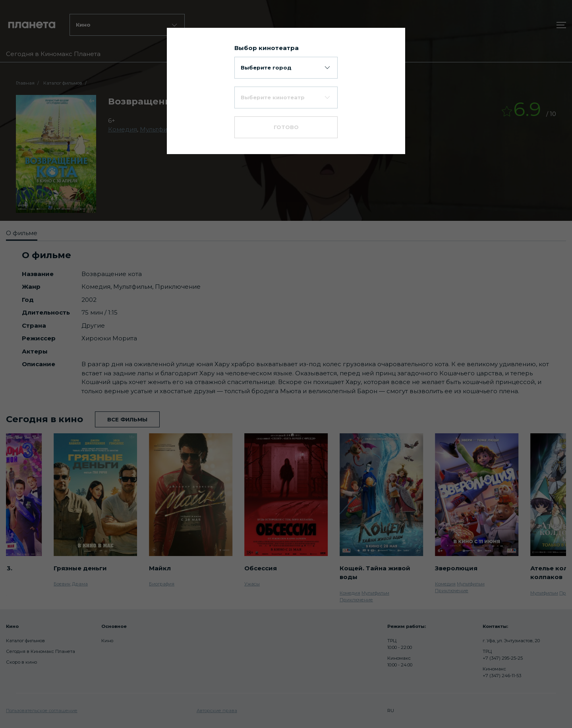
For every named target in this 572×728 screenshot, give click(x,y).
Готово (286, 127)
